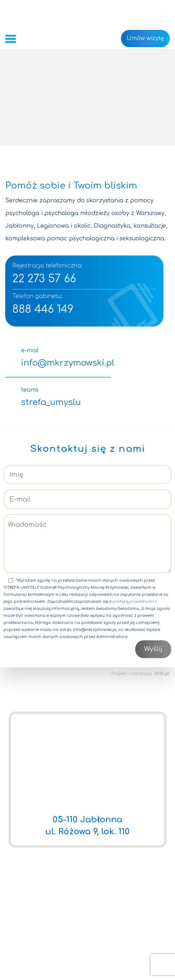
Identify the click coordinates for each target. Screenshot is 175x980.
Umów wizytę (145, 38)
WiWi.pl (162, 674)
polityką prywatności (133, 602)
